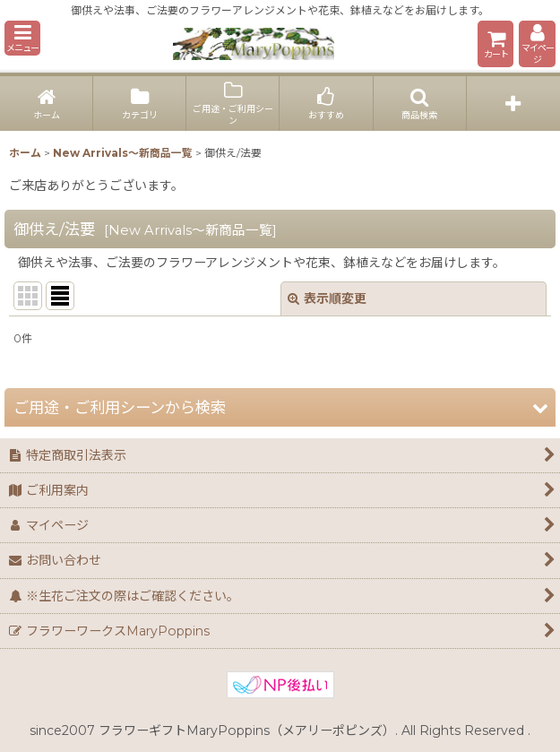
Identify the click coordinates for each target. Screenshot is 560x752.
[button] (22, 38)
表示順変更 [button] (327, 298)
